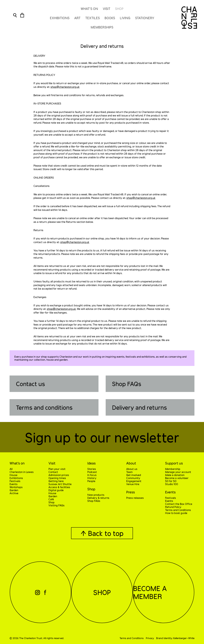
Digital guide (56, 490)
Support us (174, 463)
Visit (107, 9)
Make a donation (175, 475)
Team (129, 472)
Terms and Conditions (178, 510)
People (91, 481)
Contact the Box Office (179, 504)
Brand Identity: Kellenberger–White (175, 638)
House (13, 475)
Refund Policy (173, 507)
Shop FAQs (127, 384)
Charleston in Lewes (22, 472)
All (11, 469)
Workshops (16, 487)
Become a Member (150, 592)
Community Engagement (134, 479)
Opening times (57, 478)
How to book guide (176, 513)
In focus (92, 475)
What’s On (89, 9)
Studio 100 (172, 484)
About (131, 463)
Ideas (91, 463)
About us (132, 469)
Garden (14, 490)
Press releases (135, 498)
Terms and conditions (44, 407)
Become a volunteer (177, 478)
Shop (119, 9)
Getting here (56, 481)
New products (96, 495)
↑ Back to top (102, 533)
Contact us (30, 384)
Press (131, 492)
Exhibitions (16, 478)
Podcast (92, 472)
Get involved (134, 475)
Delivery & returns (98, 498)
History (92, 478)
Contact (53, 472)
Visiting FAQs (56, 505)
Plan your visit (57, 469)
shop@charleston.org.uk (65, 87)
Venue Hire (133, 484)
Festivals (15, 481)
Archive (14, 493)
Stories (92, 469)
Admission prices (59, 475)
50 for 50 (171, 481)
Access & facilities (59, 487)
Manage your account (178, 472)
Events (14, 484)
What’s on (17, 463)
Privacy (150, 638)
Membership (173, 469)
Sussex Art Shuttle (60, 484)
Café (51, 499)
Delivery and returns (139, 407)
